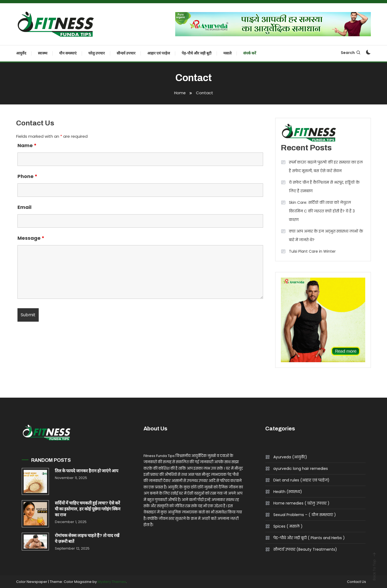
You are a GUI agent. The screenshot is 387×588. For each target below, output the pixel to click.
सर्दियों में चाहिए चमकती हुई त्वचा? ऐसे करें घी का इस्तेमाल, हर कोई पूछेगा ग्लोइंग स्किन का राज (88, 509)
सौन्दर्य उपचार (126, 53)
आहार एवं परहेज (159, 53)
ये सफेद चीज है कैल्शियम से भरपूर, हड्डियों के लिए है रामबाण (324, 187)
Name (27, 145)
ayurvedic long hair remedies (301, 469)
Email (24, 207)
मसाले (227, 53)
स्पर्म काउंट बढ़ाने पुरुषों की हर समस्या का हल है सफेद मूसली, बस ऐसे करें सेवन (326, 166)
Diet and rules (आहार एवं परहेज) (301, 480)
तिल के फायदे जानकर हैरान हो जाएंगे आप (87, 471)
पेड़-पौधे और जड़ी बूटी (197, 53)
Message (31, 238)
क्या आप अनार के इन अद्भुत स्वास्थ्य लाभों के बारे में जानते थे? (326, 235)
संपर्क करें (250, 53)
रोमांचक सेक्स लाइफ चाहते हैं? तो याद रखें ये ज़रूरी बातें (87, 538)
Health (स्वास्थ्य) (288, 492)
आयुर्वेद (21, 53)
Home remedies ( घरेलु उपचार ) (301, 503)
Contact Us (356, 582)
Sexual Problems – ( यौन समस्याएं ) (305, 515)
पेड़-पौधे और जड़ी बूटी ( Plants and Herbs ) (309, 538)
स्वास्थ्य (43, 53)
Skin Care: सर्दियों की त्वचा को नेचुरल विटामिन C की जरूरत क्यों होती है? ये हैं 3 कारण (322, 211)
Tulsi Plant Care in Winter (312, 251)
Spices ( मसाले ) (288, 526)
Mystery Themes (112, 582)
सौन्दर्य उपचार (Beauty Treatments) (305, 549)
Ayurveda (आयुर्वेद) (290, 457)
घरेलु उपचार (97, 53)
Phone (27, 176)
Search (351, 53)
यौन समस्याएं (68, 53)
